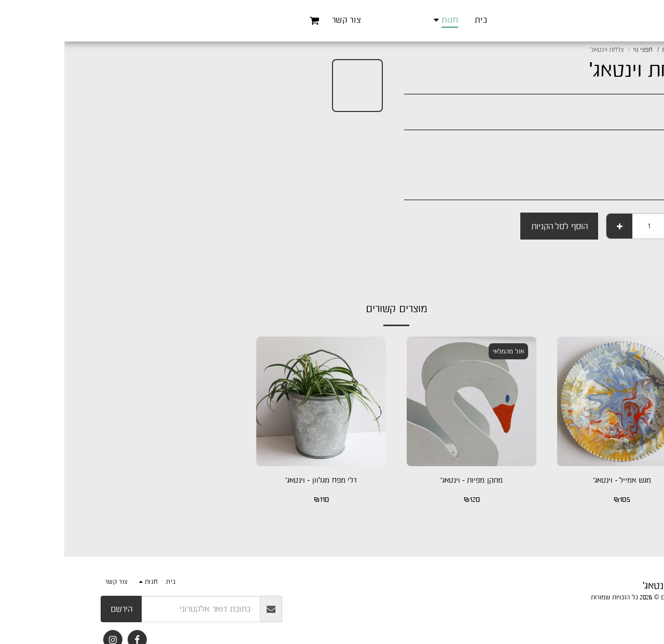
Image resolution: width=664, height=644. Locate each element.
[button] (232, 20)
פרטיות (619, 610)
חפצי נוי (579, 50)
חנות (604, 50)
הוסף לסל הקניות (495, 226)
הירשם (57, 609)
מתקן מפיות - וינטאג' (407, 481)
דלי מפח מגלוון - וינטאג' (257, 481)
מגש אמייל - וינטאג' (558, 481)
